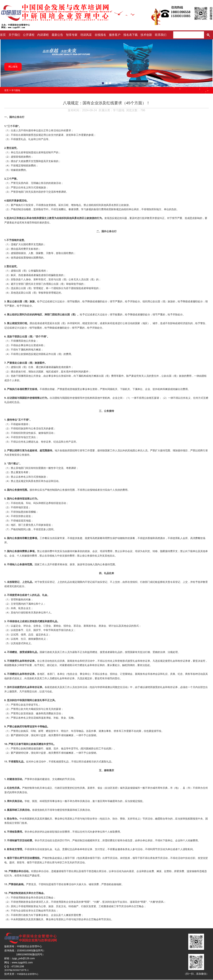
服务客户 (115, 35)
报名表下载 (131, 35)
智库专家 (72, 35)
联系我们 (161, 35)
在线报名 (100, 35)
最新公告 (57, 35)
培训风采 (86, 35)
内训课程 (43, 35)
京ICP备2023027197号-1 (18, 970)
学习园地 (17, 90)
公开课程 (29, 35)
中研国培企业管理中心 (29, 974)
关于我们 (14, 35)
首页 (3, 35)
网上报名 (15, 67)
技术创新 (146, 35)
